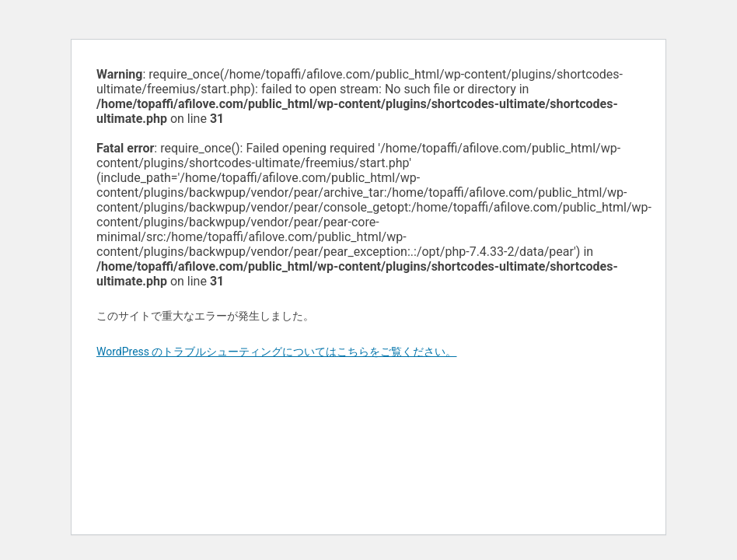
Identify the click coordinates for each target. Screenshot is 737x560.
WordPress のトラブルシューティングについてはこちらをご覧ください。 (277, 352)
